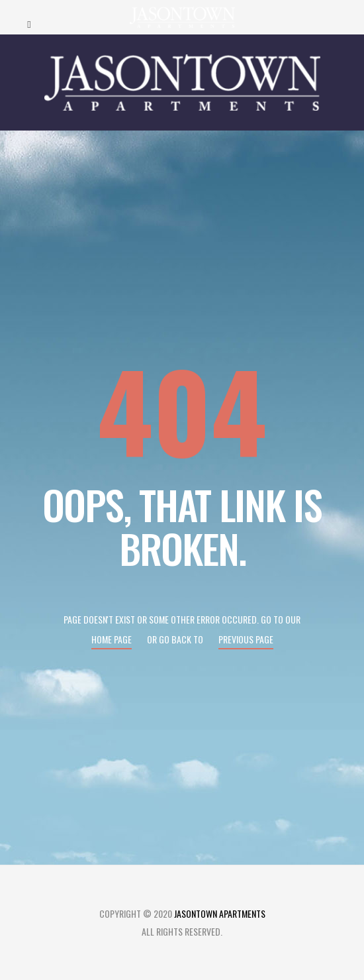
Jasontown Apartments (220, 913)
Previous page (246, 639)
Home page (112, 639)
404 (182, 409)
